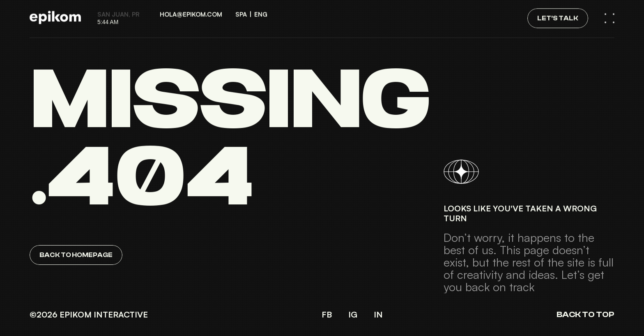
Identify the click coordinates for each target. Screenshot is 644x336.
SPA (241, 10)
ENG (261, 10)
